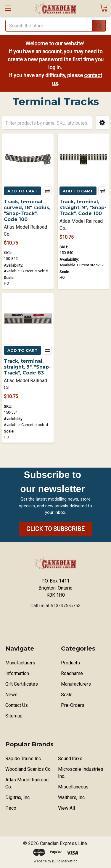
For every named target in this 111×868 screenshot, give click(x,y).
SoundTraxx (70, 759)
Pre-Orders (73, 705)
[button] (102, 123)
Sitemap (14, 716)
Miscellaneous (73, 787)
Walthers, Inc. (72, 797)
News (11, 695)
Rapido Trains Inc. (24, 759)
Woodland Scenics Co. (28, 769)
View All (66, 808)
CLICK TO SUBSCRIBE (55, 529)
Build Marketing (65, 861)
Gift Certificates (22, 684)
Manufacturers (20, 663)
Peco (11, 808)
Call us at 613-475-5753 (56, 606)
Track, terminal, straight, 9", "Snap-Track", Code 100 (83, 208)
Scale (67, 695)
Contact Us (17, 705)
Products (70, 663)
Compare (47, 191)
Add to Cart (22, 191)
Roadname (72, 673)
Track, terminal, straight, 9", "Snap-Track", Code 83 (27, 367)
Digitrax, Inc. (18, 797)
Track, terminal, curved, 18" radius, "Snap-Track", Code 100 (27, 211)
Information (17, 673)
